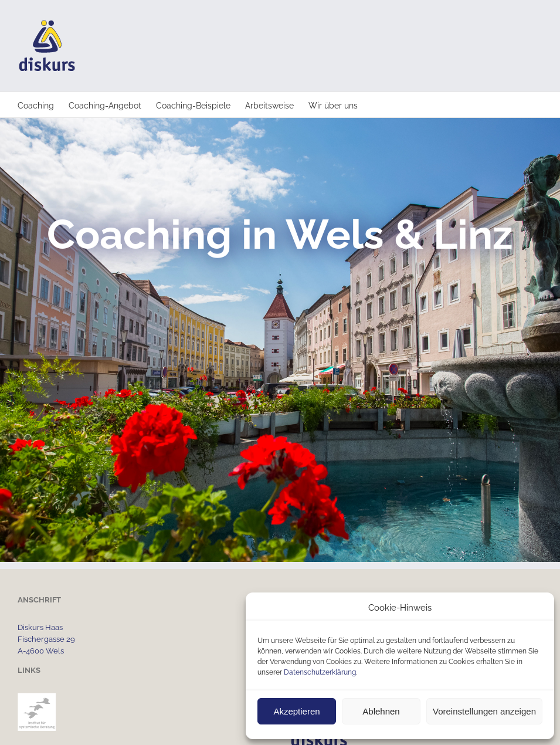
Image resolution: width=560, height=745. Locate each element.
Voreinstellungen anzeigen (484, 711)
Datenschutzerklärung (320, 672)
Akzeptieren (296, 711)
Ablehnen (381, 711)
